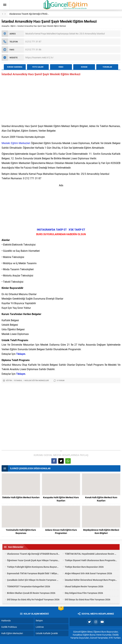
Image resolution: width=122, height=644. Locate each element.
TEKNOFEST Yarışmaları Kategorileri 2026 (29, 586)
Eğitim (13, 26)
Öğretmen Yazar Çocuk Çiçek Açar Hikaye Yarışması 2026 (33, 560)
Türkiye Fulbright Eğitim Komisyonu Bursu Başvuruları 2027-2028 (33, 567)
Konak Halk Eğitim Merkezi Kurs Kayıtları (101, 499)
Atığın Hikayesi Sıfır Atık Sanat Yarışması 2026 (88, 573)
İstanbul (18, 380)
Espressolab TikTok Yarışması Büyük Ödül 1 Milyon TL (33, 573)
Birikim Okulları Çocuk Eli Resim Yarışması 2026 (31, 593)
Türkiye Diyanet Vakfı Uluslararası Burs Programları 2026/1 (91, 560)
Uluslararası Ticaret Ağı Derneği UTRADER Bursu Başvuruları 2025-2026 (44, 14)
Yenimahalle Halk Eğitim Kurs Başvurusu (21, 531)
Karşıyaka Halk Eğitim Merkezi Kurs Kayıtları (61, 499)
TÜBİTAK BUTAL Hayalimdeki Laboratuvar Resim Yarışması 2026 (91, 554)
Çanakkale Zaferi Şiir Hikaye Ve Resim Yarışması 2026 (33, 580)
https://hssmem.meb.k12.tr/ (39, 57)
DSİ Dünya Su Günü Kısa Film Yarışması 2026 (88, 599)
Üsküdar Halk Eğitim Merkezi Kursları (21, 497)
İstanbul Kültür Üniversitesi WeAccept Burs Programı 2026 (91, 580)
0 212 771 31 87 (33, 42)
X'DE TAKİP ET (77, 230)
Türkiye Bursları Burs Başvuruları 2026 (84, 567)
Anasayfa (5, 26)
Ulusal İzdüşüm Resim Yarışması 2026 (84, 586)
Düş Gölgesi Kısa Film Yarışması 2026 (84, 593)
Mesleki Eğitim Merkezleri (16, 143)
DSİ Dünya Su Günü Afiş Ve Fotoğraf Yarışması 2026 (33, 599)
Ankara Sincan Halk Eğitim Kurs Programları (61, 531)
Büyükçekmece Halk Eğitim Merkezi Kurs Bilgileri (101, 531)
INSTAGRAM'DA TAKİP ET (52, 230)
